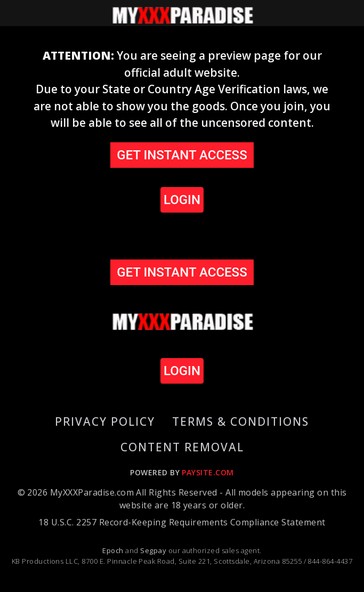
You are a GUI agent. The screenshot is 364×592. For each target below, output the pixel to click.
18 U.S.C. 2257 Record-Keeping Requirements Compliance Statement (182, 522)
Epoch (114, 550)
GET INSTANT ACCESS (182, 155)
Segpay (154, 550)
